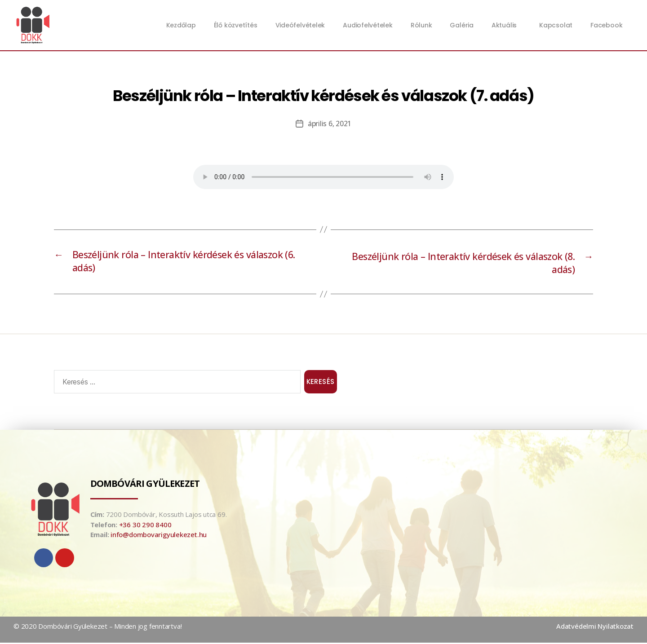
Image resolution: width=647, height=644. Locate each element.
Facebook (606, 25)
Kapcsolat (556, 25)
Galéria (461, 25)
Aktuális (506, 25)
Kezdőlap (181, 25)
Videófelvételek (300, 25)
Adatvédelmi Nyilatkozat (595, 628)
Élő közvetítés (236, 25)
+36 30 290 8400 (145, 526)
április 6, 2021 (330, 124)
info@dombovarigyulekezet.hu (159, 536)
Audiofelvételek (368, 25)
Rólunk (421, 25)
